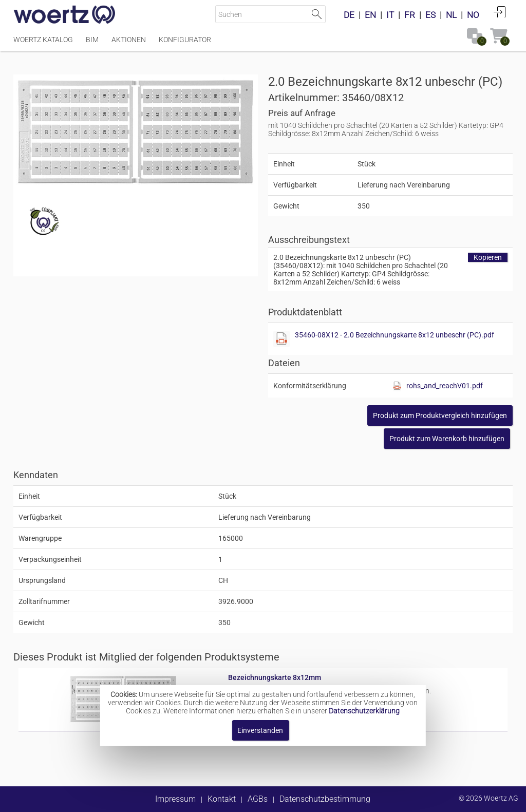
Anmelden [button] (500, 12)
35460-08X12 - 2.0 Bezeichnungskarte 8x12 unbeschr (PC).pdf (394, 335)
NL (451, 15)
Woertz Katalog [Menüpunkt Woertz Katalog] (43, 40)
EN (370, 15)
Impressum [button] (175, 799)
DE (349, 15)
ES (430, 15)
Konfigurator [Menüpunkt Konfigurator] (185, 40)
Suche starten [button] (317, 14)
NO (473, 15)
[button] (440, 416)
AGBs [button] (258, 799)
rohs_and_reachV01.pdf (445, 386)
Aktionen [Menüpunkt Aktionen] (129, 40)
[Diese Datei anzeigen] (281, 339)
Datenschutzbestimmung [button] (325, 799)
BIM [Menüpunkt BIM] (92, 40)
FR (410, 15)
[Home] (65, 15)
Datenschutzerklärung (364, 711)
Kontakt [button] (222, 799)
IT (390, 15)
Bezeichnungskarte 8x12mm (275, 677)
